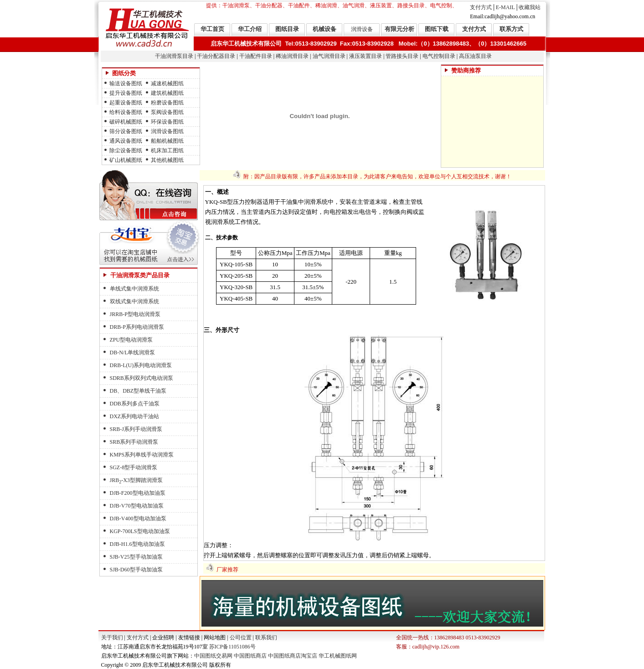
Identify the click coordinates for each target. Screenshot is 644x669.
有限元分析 (399, 29)
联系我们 (266, 638)
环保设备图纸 (167, 122)
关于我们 (112, 638)
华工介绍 (250, 29)
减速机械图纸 (167, 83)
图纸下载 (437, 29)
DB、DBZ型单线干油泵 (138, 391)
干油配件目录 (256, 56)
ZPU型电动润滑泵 (131, 340)
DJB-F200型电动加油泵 (138, 493)
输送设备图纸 (126, 83)
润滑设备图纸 (167, 131)
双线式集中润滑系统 (134, 301)
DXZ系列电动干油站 (135, 416)
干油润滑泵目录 (174, 56)
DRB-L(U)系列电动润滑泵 (141, 365)
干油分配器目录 (216, 56)
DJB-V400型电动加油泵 (138, 519)
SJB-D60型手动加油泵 (136, 570)
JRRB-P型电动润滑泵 (135, 314)
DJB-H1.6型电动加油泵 (137, 544)
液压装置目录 (366, 56)
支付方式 (481, 7)
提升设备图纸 (126, 93)
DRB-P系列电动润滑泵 (137, 327)
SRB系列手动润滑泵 (134, 442)
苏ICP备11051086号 (232, 647)
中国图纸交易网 (213, 656)
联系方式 (511, 29)
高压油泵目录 (475, 56)
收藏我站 (530, 7)
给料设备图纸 (126, 112)
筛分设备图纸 (126, 131)
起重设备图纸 (126, 103)
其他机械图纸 (167, 160)
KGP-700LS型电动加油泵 (140, 531)
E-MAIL (505, 7)
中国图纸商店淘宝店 (293, 656)
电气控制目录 (439, 56)
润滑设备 (362, 29)
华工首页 (212, 29)
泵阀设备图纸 (167, 112)
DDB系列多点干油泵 (135, 404)
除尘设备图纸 (126, 150)
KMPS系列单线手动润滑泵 (142, 455)
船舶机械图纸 (167, 141)
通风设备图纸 (126, 141)
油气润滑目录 (329, 56)
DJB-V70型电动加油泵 (137, 506)
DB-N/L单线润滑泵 (133, 353)
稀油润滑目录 (292, 56)
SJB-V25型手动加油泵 (136, 557)
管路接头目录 (402, 56)
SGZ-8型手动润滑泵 (134, 467)
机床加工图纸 (167, 150)
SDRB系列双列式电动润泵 (142, 378)
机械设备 (325, 29)
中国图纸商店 (250, 656)
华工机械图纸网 (338, 656)
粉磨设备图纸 (167, 103)
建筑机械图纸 (167, 93)
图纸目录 (287, 29)
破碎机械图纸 (126, 122)
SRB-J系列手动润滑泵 (136, 429)
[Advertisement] (492, 122)
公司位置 (241, 638)
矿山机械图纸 (126, 160)
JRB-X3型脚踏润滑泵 (136, 480)
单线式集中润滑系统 (134, 289)
